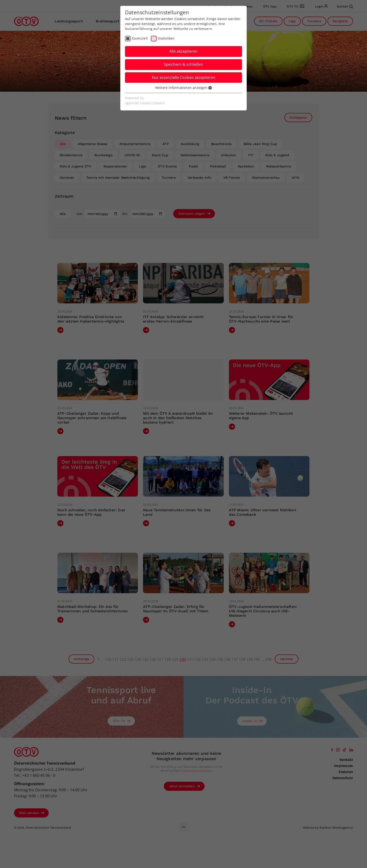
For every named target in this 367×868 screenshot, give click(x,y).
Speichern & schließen (183, 64)
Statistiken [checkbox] (166, 38)
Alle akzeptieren (183, 51)
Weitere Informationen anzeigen (183, 88)
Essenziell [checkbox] (140, 38)
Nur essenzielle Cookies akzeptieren (184, 77)
